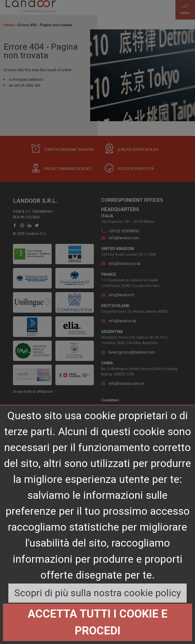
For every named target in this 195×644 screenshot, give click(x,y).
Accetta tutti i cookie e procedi (98, 622)
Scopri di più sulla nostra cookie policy (97, 593)
